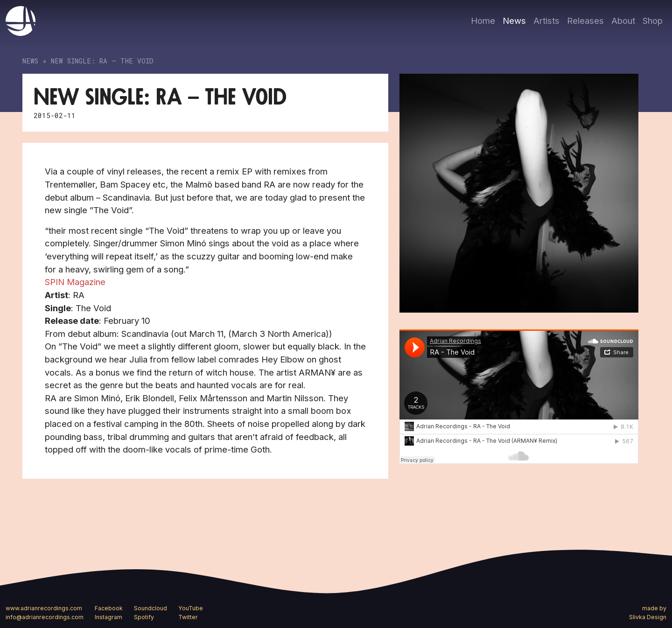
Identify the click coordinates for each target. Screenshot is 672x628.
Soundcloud (150, 608)
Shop (653, 21)
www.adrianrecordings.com (44, 608)
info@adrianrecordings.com (45, 617)
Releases (585, 21)
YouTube (191, 608)
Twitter (188, 617)
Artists (546, 21)
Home (483, 21)
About (623, 21)
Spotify (144, 617)
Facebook (109, 608)
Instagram (108, 617)
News (514, 21)
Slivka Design (648, 617)
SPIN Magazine (75, 282)
